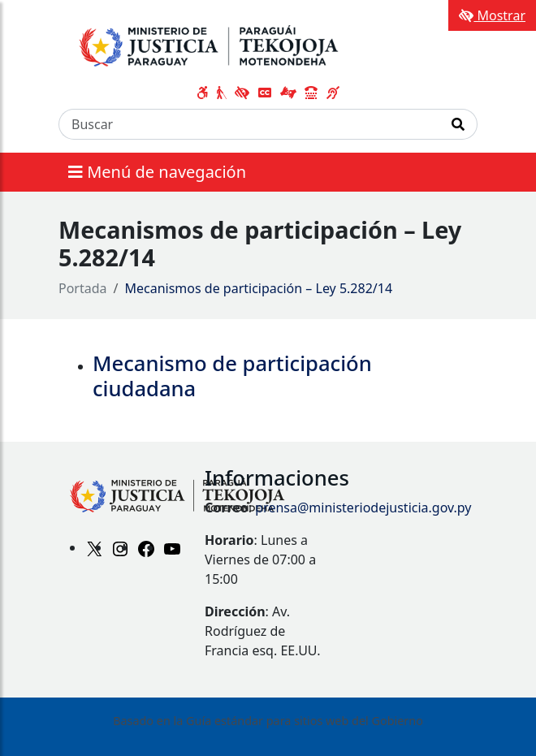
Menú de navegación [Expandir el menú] (157, 172)
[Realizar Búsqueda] (458, 124)
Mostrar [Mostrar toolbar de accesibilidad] (492, 15)
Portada (83, 288)
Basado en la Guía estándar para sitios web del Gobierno (268, 721)
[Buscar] (249, 124)
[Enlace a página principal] (226, 43)
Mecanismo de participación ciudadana (232, 376)
